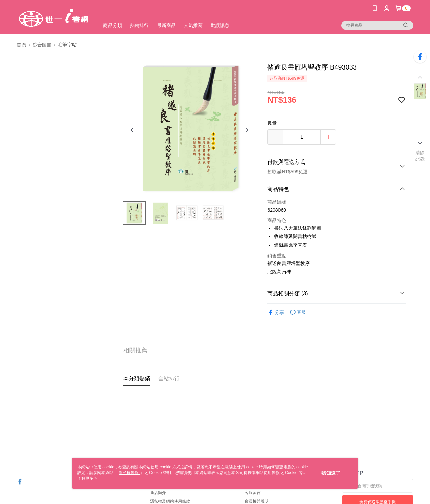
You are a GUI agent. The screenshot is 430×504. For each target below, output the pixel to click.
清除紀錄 (420, 156)
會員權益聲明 (257, 501)
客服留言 (253, 493)
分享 (276, 312)
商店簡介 (158, 493)
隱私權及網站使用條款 (170, 501)
